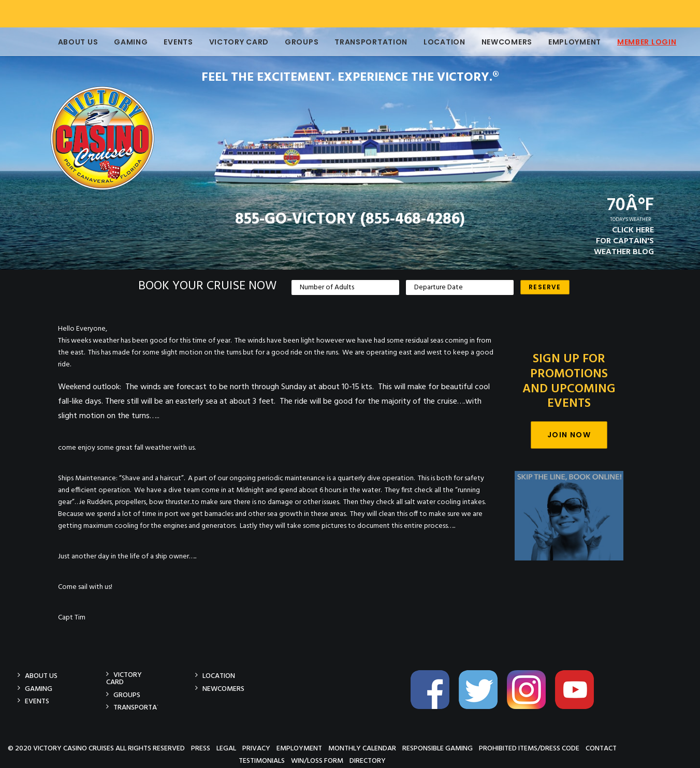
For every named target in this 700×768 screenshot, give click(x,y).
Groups (294, 42)
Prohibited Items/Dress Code (529, 748)
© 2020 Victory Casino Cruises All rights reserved (96, 748)
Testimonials (262, 760)
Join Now (569, 435)
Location (437, 42)
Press (201, 748)
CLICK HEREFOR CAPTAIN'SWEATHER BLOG (624, 241)
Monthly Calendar (362, 748)
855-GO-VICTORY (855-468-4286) (350, 219)
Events (170, 42)
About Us (70, 42)
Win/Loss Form (317, 760)
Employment (567, 42)
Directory (368, 760)
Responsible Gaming (437, 748)
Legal (226, 748)
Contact (601, 748)
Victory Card (231, 42)
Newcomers (499, 42)
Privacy (256, 748)
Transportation (363, 42)
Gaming (123, 42)
